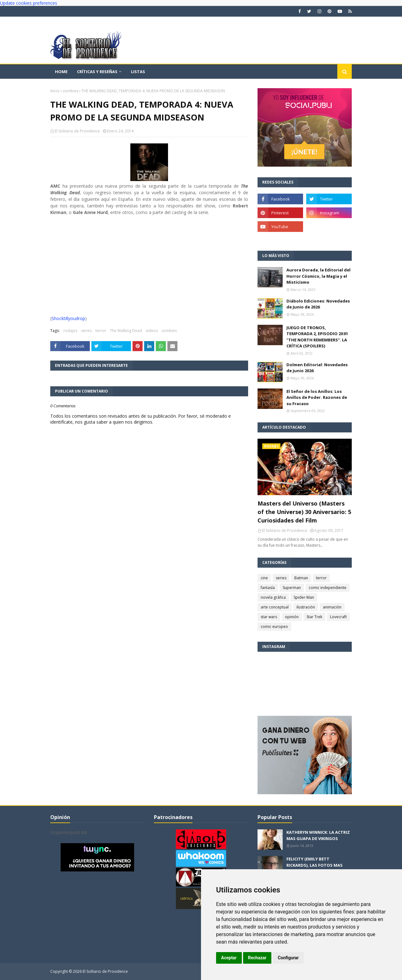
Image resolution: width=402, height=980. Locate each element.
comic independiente (328, 588)
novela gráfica (273, 597)
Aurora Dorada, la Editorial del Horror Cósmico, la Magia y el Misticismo (318, 276)
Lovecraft (338, 617)
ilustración (306, 607)
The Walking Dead (126, 331)
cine (264, 578)
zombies (71, 91)
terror (101, 331)
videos (152, 331)
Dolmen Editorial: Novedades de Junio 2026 (317, 368)
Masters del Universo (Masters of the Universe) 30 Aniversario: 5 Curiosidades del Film (304, 512)
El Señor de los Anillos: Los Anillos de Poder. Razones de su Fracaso (317, 397)
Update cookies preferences (29, 3)
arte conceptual (275, 607)
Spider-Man (304, 597)
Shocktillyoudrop (68, 318)
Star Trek (314, 617)
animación (332, 607)
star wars (269, 617)
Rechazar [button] (257, 958)
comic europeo (274, 627)
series (86, 331)
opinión (292, 617)
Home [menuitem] (61, 72)
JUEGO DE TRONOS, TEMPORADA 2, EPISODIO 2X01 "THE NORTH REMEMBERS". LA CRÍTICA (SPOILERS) (317, 337)
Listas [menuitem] (138, 72)
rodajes (70, 331)
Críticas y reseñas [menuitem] (97, 72)
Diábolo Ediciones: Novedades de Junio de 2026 (318, 304)
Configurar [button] (288, 958)
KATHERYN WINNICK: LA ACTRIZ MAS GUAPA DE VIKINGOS (318, 835)
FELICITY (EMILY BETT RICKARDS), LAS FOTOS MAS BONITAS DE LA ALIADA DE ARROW (315, 868)
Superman (292, 588)
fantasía (268, 588)
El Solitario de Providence (77, 131)
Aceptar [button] (229, 958)
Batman (301, 578)
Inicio (55, 91)
